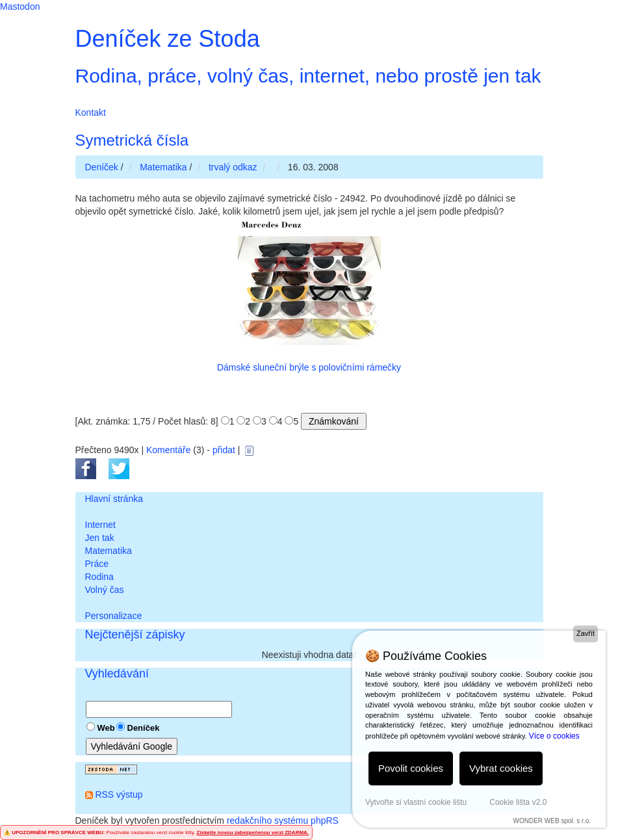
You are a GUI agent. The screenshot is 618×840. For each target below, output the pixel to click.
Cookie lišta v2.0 (518, 802)
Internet (100, 525)
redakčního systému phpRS (283, 820)
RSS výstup (119, 794)
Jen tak (100, 538)
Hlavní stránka (114, 499)
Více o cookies (554, 736)
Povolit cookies (411, 768)
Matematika (109, 551)
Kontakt (91, 112)
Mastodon (20, 7)
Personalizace (114, 616)
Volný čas (105, 590)
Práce (97, 564)
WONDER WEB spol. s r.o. (552, 821)
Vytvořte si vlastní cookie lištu (416, 802)
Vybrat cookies (501, 768)
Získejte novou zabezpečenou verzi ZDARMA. (253, 833)
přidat (224, 450)
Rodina (99, 577)
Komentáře (168, 450)
